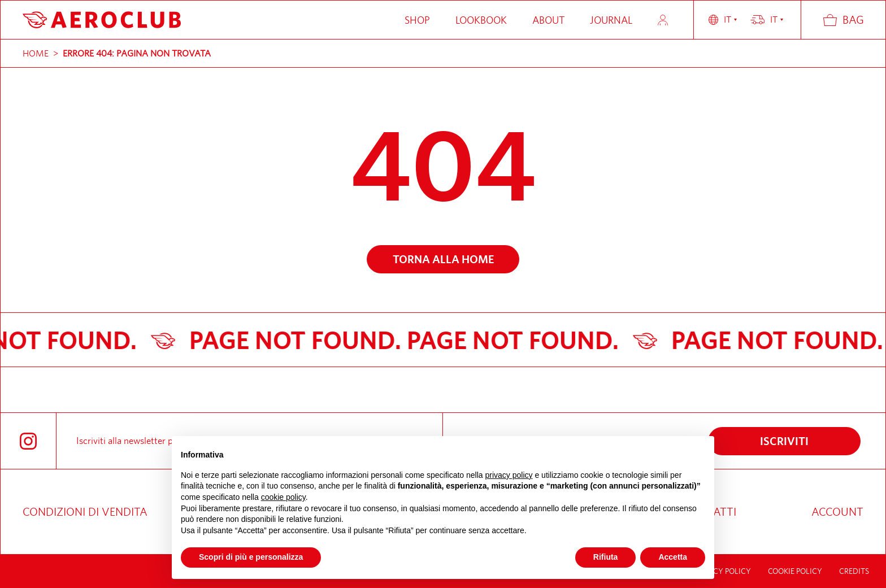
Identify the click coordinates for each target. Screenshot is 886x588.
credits (854, 571)
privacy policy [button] (509, 475)
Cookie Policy (795, 571)
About (548, 20)
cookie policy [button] (283, 497)
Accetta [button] (673, 557)
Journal (611, 20)
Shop (417, 20)
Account (663, 20)
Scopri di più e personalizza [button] (251, 557)
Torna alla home (443, 259)
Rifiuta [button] (606, 557)
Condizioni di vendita (85, 511)
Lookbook (481, 20)
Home (36, 53)
